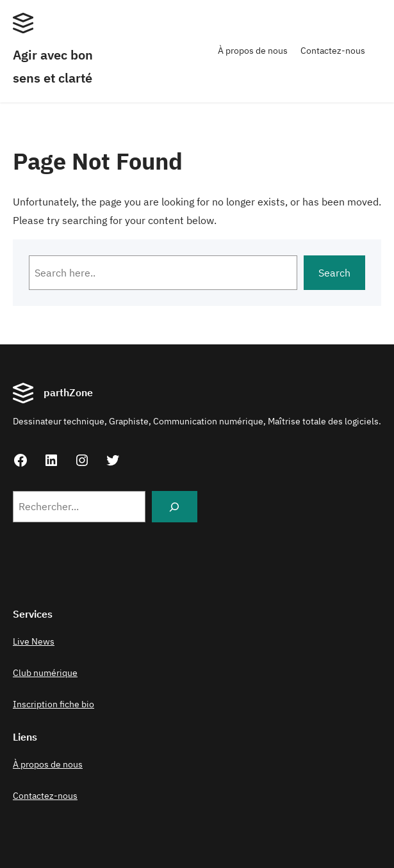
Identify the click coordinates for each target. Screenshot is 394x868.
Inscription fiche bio (53, 704)
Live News (34, 641)
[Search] (175, 507)
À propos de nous (253, 51)
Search (334, 273)
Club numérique (45, 673)
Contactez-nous (333, 51)
